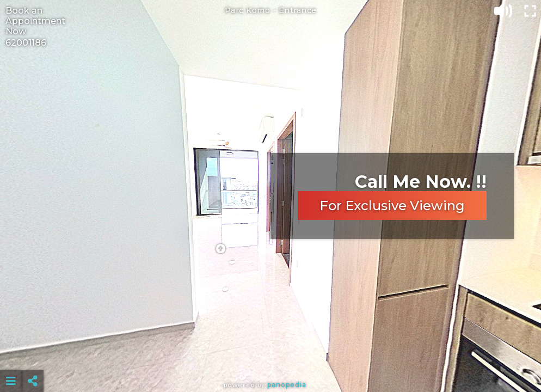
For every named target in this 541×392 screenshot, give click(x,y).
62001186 (26, 43)
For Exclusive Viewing (392, 206)
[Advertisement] (271, 354)
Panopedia (287, 385)
